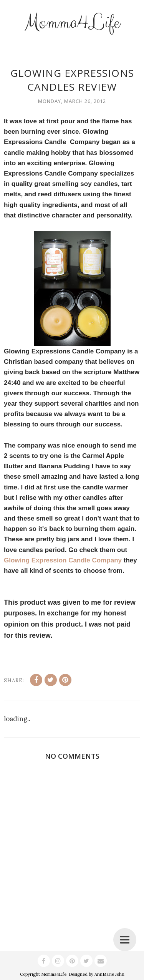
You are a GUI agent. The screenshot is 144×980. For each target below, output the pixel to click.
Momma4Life (72, 23)
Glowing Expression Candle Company (63, 560)
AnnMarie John (109, 974)
